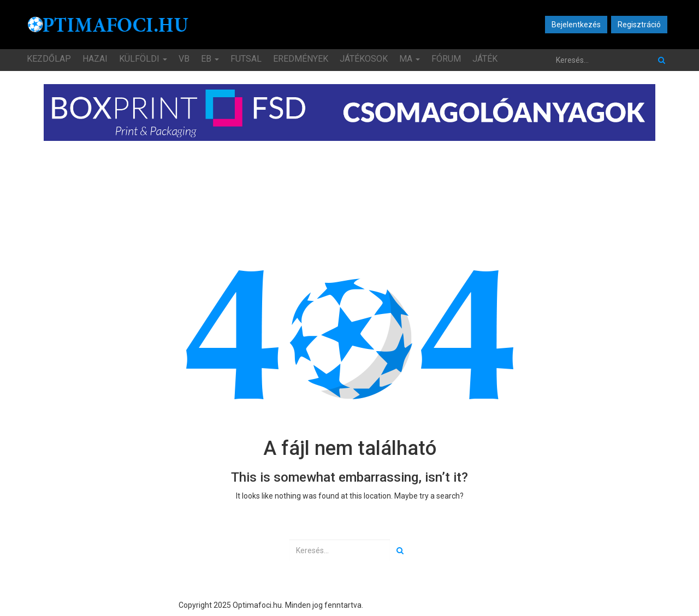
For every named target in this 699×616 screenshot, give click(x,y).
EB (210, 59)
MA (410, 59)
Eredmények (301, 59)
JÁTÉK (485, 59)
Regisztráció (639, 25)
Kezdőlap (49, 59)
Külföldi (143, 59)
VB (184, 59)
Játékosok (364, 59)
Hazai (95, 59)
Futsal (246, 59)
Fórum (446, 59)
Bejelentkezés (576, 25)
